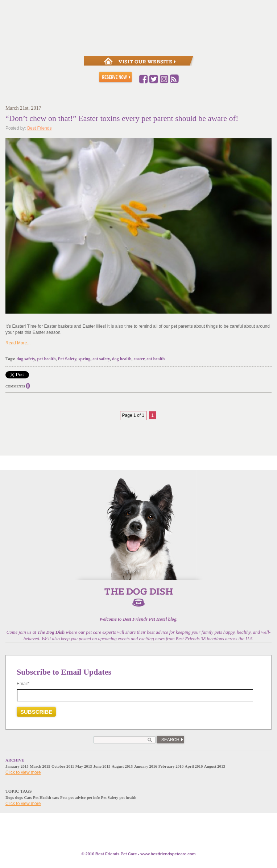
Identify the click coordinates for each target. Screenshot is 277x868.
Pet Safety (67, 359)
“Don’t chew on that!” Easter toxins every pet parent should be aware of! (122, 118)
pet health (47, 359)
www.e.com (168, 854)
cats (55, 797)
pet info (93, 797)
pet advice (77, 797)
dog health (122, 359)
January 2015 (17, 766)
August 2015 (122, 766)
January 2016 (146, 766)
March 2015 (40, 766)
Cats (28, 797)
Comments (15, 386)
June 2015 (102, 766)
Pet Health (42, 797)
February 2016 (171, 766)
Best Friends (39, 128)
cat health (156, 359)
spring (85, 359)
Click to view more (23, 772)
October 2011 (63, 766)
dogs (19, 797)
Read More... (18, 343)
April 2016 (194, 766)
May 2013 (84, 766)
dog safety (26, 359)
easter (139, 359)
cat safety (101, 359)
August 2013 (215, 766)
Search (170, 740)
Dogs (10, 797)
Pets (64, 797)
